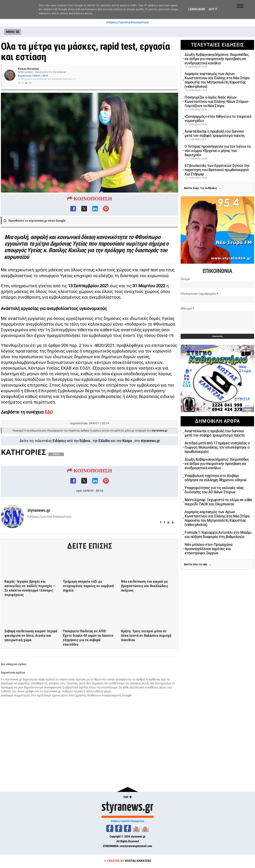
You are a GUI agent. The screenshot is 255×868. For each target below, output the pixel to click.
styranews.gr (150, 447)
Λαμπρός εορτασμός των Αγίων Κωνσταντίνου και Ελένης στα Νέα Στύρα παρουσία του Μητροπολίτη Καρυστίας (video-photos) (217, 80)
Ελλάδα (104, 447)
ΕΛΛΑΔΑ (56, 461)
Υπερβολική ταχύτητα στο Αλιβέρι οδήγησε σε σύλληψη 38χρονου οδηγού (216, 478)
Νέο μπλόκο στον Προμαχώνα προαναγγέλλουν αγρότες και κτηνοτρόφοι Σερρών (208, 549)
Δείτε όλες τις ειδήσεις (203, 188)
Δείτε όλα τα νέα (198, 565)
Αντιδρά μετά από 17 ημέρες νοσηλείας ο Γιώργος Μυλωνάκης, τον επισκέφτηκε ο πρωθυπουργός (217, 447)
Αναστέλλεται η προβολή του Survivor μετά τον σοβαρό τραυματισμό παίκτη (214, 134)
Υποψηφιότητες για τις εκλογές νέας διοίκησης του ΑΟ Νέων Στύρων (214, 490)
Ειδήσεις (59, 447)
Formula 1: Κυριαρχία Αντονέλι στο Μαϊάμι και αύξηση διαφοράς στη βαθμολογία (218, 535)
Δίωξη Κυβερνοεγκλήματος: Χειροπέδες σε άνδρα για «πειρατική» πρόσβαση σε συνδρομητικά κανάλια (217, 59)
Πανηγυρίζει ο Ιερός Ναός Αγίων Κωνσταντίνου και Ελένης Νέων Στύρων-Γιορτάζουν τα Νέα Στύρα (217, 102)
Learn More (197, 9)
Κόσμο (127, 447)
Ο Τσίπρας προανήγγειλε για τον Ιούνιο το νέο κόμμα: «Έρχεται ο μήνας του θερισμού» (218, 151)
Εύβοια (85, 447)
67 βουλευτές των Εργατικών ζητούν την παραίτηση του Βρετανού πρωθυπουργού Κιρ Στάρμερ (217, 170)
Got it (213, 9)
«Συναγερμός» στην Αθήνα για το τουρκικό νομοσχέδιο (218, 119)
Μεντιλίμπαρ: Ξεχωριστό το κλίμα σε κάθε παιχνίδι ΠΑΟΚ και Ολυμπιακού (218, 502)
